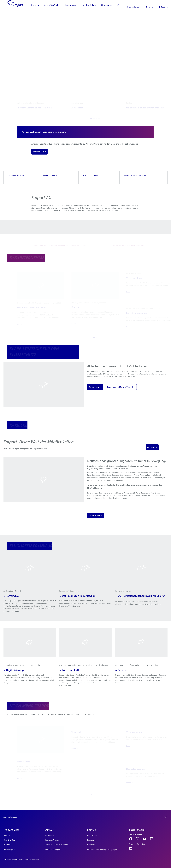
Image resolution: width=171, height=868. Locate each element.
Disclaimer (91, 845)
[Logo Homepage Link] (14, 10)
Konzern (7, 835)
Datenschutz (92, 835)
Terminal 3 (11, 603)
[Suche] (119, 13)
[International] (134, 7)
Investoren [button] (70, 13)
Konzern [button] (35, 13)
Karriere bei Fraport (53, 850)
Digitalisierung (14, 677)
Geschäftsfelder (9, 840)
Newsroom (49, 835)
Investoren (7, 845)
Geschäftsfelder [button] (52, 13)
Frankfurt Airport (52, 840)
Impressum (91, 840)
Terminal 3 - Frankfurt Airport (57, 845)
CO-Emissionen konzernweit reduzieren (140, 603)
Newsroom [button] (107, 13)
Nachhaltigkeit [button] (88, 13)
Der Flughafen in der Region (77, 603)
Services (121, 677)
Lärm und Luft (69, 677)
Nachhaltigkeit (9, 850)
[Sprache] (163, 7)
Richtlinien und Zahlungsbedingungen (102, 850)
